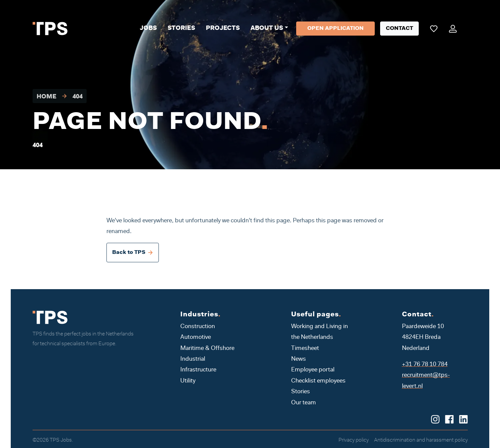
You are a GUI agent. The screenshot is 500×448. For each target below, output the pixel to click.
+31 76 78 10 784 (425, 365)
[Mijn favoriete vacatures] (434, 29)
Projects (223, 29)
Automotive (196, 338)
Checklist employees (318, 381)
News (299, 359)
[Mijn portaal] (453, 29)
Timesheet (305, 349)
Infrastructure (198, 370)
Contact (399, 29)
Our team (304, 403)
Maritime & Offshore (207, 349)
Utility (188, 381)
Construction (198, 327)
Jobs (148, 29)
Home (47, 97)
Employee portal (313, 370)
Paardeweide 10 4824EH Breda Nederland (423, 338)
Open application (335, 29)
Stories (181, 29)
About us (267, 29)
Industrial (193, 359)
